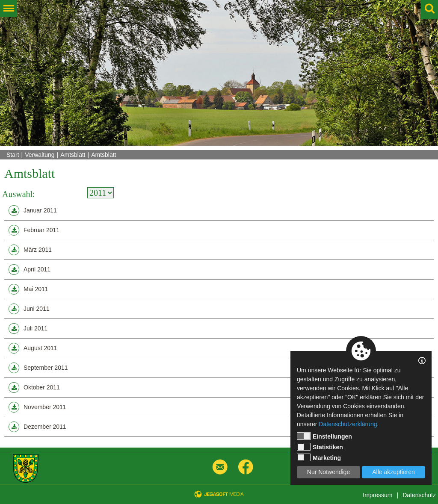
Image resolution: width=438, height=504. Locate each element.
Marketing (319, 457)
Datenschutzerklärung (348, 424)
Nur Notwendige (328, 472)
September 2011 (38, 368)
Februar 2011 (34, 230)
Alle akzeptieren (394, 472)
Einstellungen (324, 436)
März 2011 (30, 250)
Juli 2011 (28, 329)
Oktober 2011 (34, 388)
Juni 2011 (29, 309)
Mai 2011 (28, 289)
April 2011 (30, 270)
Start (13, 155)
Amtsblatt (73, 155)
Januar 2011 (33, 211)
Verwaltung (40, 155)
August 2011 (33, 348)
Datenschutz (419, 495)
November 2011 (37, 407)
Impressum (377, 495)
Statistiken (320, 447)
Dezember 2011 (37, 427)
